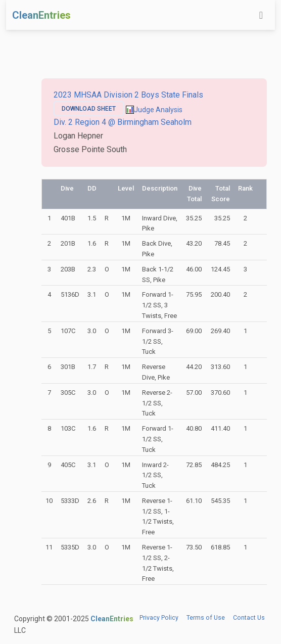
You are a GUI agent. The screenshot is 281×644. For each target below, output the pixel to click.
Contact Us (249, 618)
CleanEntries (41, 15)
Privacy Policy (159, 618)
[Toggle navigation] (261, 15)
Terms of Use (206, 618)
